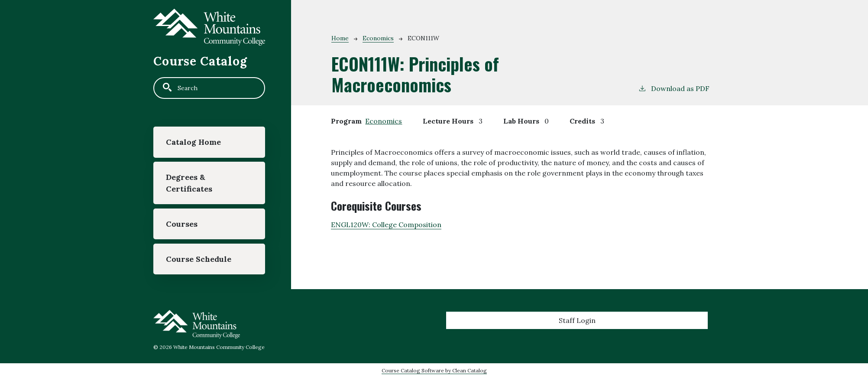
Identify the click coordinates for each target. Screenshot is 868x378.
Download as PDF (674, 88)
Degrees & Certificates (189, 183)
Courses (182, 224)
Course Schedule (199, 259)
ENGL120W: (386, 225)
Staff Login (577, 320)
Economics (378, 38)
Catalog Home (193, 142)
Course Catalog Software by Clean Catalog (434, 370)
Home (340, 38)
